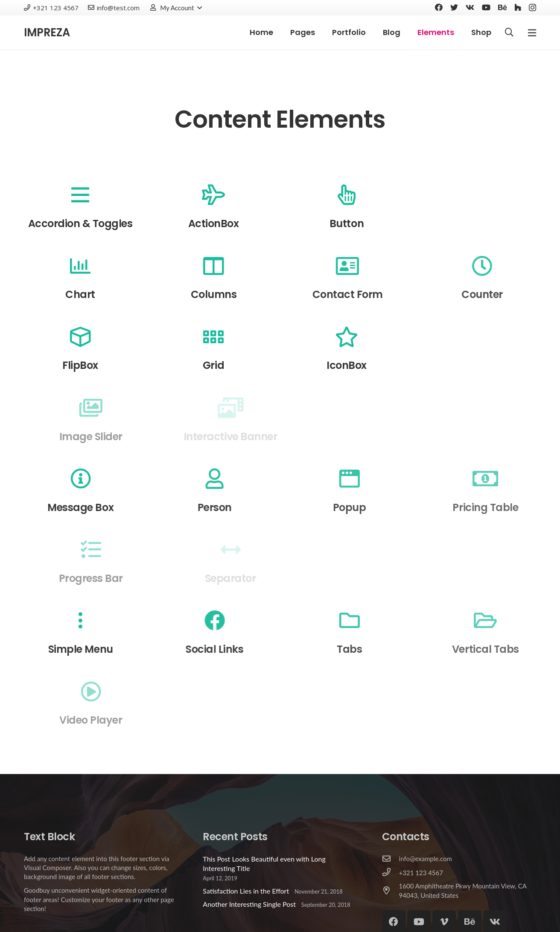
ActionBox (214, 224)
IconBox (347, 365)
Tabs (365, 649)
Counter (498, 294)
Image (481, 365)
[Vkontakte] (470, 7)
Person (226, 507)
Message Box (87, 507)
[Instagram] (532, 8)
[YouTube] (486, 7)
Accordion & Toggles (80, 224)
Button (347, 224)
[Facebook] (439, 7)
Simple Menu (87, 649)
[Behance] (502, 7)
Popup (365, 507)
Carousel (481, 224)
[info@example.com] (391, 859)
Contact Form (358, 294)
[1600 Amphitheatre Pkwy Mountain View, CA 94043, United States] (391, 891)
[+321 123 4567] (391, 873)
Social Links (226, 649)
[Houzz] (518, 7)
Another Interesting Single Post (249, 904)
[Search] (509, 33)
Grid (213, 365)
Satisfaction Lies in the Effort (246, 891)
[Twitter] (454, 7)
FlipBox (80, 365)
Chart (84, 294)
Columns (220, 294)
